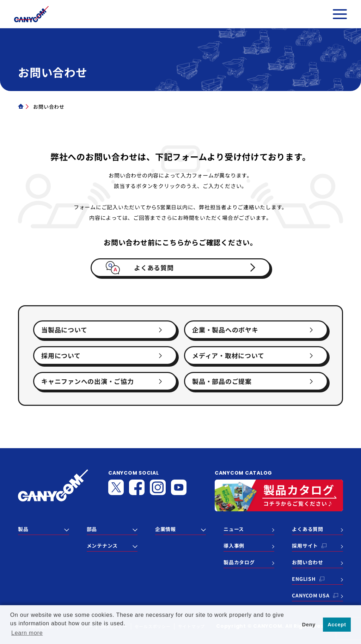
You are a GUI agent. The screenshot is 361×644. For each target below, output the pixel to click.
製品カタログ (239, 562)
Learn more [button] (27, 633)
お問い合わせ (308, 562)
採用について (61, 355)
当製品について (64, 330)
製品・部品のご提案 (222, 381)
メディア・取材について (228, 355)
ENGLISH (304, 579)
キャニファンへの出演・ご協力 (88, 381)
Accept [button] (337, 625)
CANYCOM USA (311, 595)
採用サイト (305, 546)
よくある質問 (154, 267)
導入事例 (234, 546)
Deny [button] (309, 625)
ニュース (234, 529)
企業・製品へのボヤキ (225, 330)
